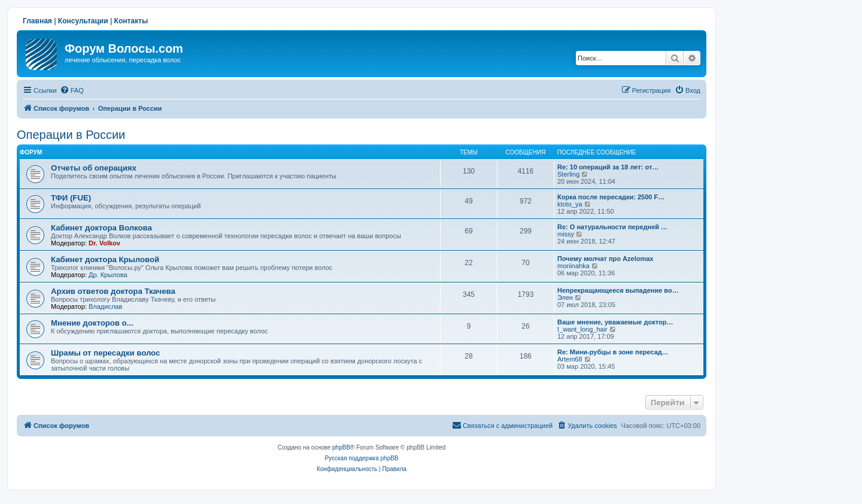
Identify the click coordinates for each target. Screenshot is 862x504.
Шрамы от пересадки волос (105, 353)
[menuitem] (72, 90)
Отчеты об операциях (94, 168)
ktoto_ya (570, 204)
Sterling (568, 174)
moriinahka (573, 266)
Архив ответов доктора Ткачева (113, 291)
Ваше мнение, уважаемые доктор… (615, 322)
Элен (565, 297)
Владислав (105, 306)
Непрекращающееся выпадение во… (618, 290)
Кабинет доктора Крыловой (105, 259)
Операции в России (71, 135)
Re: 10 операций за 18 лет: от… (608, 167)
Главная (37, 21)
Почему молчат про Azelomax (605, 259)
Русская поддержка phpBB (361, 458)
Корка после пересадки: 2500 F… (611, 197)
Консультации (83, 21)
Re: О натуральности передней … (612, 227)
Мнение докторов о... (92, 323)
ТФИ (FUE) (71, 198)
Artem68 (570, 359)
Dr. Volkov (104, 243)
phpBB (341, 447)
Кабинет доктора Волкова (101, 228)
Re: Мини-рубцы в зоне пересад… (613, 352)
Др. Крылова (108, 275)
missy (566, 234)
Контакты (131, 21)
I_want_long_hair (582, 329)
